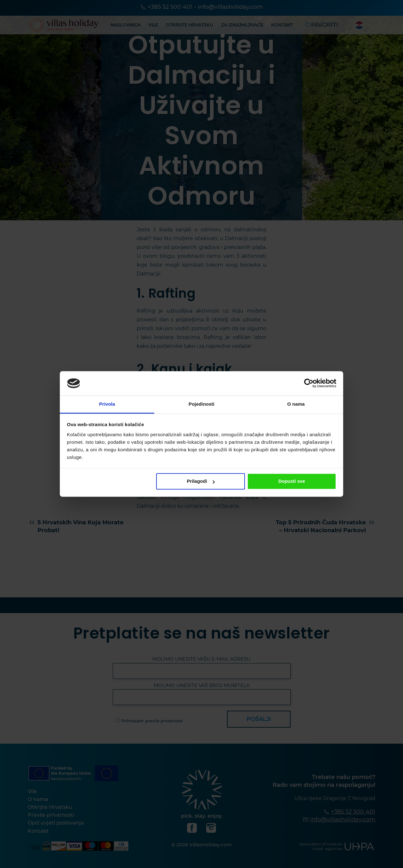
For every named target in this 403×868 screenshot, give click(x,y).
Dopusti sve (292, 481)
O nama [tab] (296, 404)
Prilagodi (201, 481)
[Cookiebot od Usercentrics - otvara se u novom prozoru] (309, 383)
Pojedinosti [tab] (201, 404)
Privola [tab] (107, 404)
